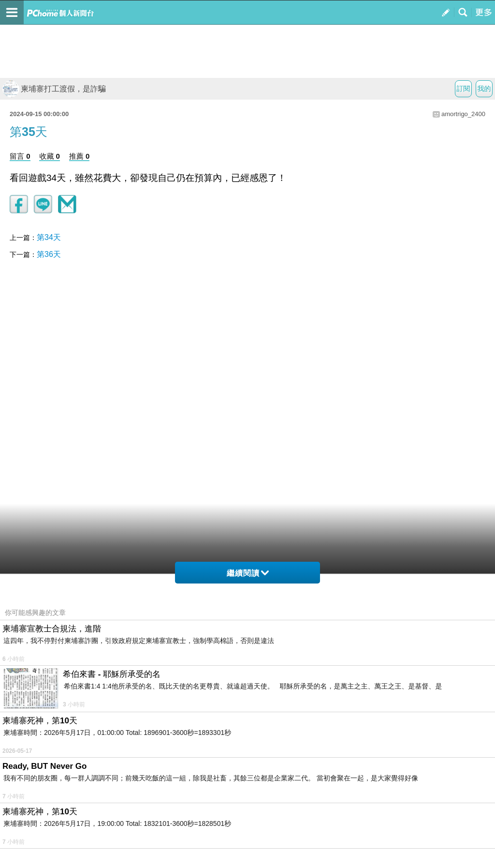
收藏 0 (50, 156)
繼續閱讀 (248, 573)
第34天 (49, 237)
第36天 (49, 254)
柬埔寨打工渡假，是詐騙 (54, 89)
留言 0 (20, 156)
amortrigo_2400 (463, 114)
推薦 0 (80, 156)
